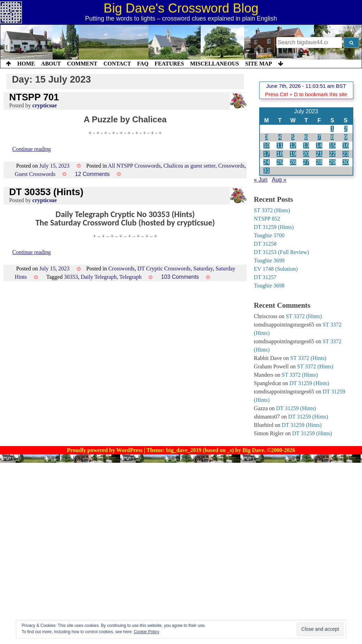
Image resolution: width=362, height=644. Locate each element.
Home (26, 64)
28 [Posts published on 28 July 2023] (319, 162)
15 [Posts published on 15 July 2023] (332, 145)
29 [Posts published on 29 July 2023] (332, 162)
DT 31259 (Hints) (274, 227)
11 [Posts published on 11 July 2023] (280, 145)
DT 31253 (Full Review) (282, 252)
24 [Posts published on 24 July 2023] (267, 162)
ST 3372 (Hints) (272, 210)
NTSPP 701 (34, 97)
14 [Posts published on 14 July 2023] (319, 145)
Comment (82, 64)
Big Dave (253, 450)
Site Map (259, 64)
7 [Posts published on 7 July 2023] (319, 137)
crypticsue (45, 105)
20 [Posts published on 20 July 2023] (306, 154)
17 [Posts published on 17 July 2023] (267, 154)
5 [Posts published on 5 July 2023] (293, 137)
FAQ (143, 64)
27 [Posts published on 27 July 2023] (306, 162)
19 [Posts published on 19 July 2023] (293, 154)
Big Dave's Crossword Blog (181, 8)
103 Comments (180, 277)
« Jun (261, 180)
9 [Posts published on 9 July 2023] (346, 137)
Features (169, 64)
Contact (117, 64)
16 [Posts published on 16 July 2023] (346, 145)
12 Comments (92, 174)
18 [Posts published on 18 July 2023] (280, 154)
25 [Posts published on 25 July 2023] (280, 162)
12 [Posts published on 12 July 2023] (293, 145)
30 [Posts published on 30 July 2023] (346, 162)
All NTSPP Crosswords (134, 166)
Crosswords (231, 166)
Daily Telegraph (99, 277)
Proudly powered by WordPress (105, 450)
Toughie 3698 (269, 286)
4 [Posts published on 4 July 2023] (280, 137)
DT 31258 (265, 244)
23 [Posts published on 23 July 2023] (346, 154)
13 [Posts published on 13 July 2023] (306, 145)
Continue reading (32, 149)
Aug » (279, 180)
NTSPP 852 (267, 219)
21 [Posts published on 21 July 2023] (319, 154)
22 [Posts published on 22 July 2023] (332, 154)
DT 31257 (265, 277)
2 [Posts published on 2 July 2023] (346, 129)
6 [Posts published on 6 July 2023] (306, 137)
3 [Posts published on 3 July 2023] (267, 137)
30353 (71, 277)
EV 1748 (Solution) (276, 269)
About (51, 64)
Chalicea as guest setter (189, 166)
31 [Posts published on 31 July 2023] (267, 171)
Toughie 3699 (269, 260)
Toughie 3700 (269, 235)
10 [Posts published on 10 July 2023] (267, 145)
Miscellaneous (214, 64)
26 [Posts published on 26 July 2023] (293, 162)
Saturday (203, 269)
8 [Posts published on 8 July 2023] (332, 137)
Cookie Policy (147, 632)
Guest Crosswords (35, 174)
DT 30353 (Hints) (46, 192)
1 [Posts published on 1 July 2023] (332, 129)
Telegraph (130, 277)
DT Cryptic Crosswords (164, 269)
